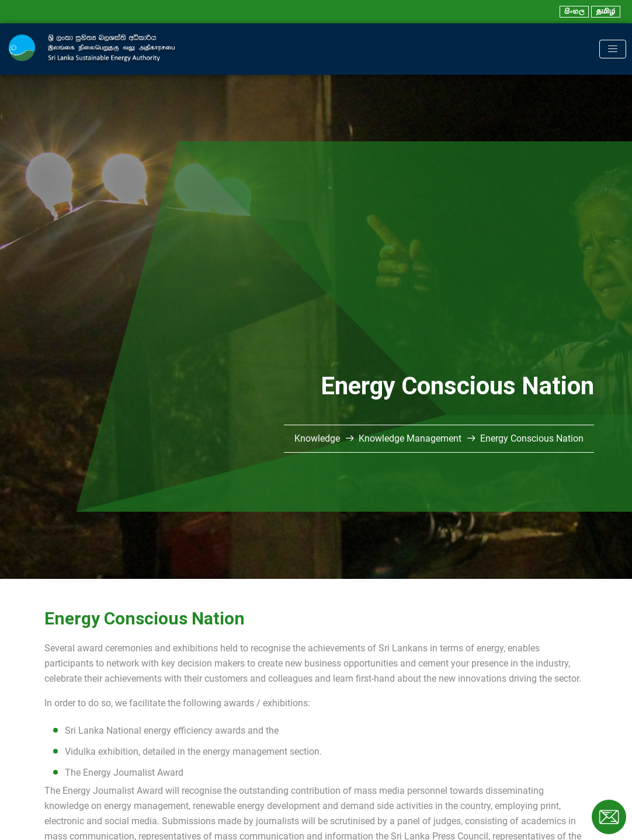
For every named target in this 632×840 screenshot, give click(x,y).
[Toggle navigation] (613, 49)
